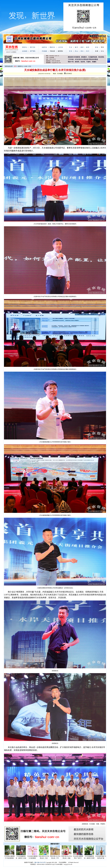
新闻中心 (21, 66)
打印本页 (68, 74)
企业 (26, 66)
